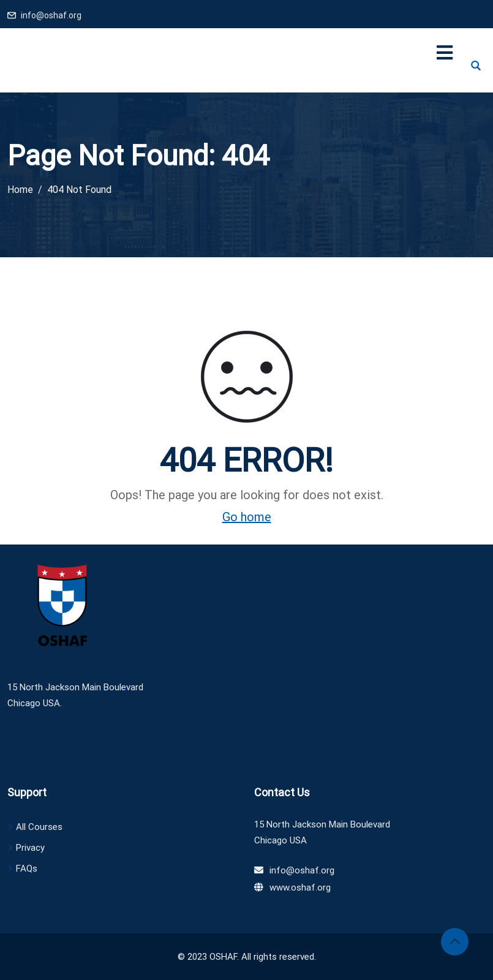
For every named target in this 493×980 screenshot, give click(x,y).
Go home (247, 517)
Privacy (30, 848)
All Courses (39, 827)
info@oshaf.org (51, 15)
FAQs (27, 869)
